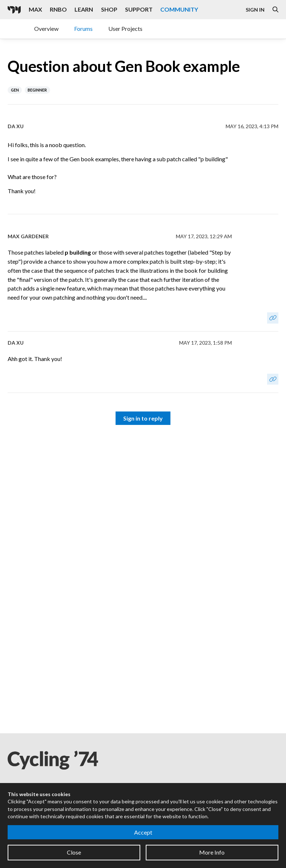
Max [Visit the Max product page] (35, 9)
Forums (83, 29)
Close (74, 852)
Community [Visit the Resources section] (179, 9)
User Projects (125, 29)
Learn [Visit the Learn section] (84, 9)
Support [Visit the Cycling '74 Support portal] (139, 9)
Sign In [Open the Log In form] (255, 10)
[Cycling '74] (14, 10)
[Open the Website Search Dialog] (275, 10)
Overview (46, 29)
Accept (143, 832)
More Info (212, 852)
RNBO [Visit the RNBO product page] (58, 9)
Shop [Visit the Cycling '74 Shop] (109, 9)
